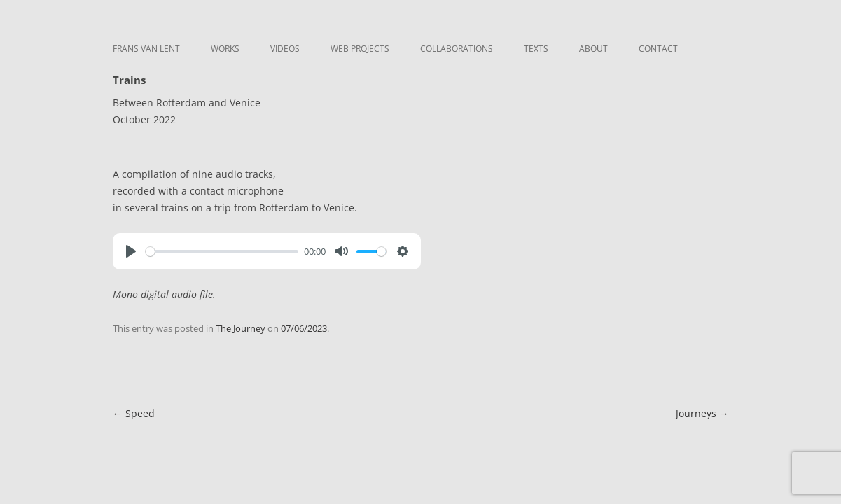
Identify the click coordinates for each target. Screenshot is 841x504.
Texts (536, 49)
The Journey (241, 328)
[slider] (222, 252)
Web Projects (360, 49)
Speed (134, 413)
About (593, 49)
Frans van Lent (146, 49)
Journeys (702, 413)
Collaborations (457, 49)
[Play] (131, 251)
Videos (285, 49)
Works (225, 49)
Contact (658, 49)
